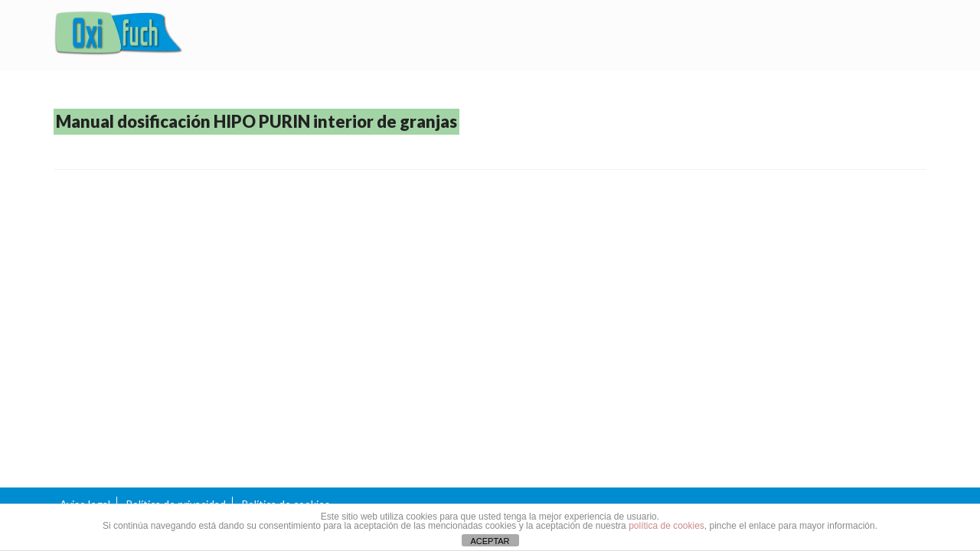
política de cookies (666, 526)
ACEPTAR (490, 541)
